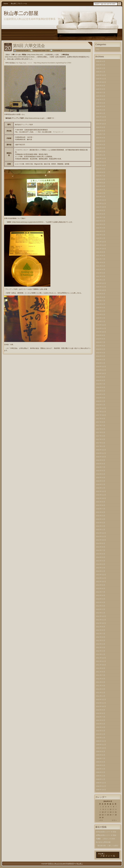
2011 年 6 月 (100, 679)
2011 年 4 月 (100, 686)
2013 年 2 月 (100, 609)
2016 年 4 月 (100, 478)
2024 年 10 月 (101, 124)
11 (108, 809)
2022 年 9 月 (100, 210)
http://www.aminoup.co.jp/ (34, 118)
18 (108, 812)
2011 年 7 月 (100, 675)
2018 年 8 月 (100, 380)
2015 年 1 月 (100, 530)
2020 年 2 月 (100, 318)
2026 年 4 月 (100, 61)
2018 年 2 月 (100, 401)
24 (105, 815)
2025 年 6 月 (100, 96)
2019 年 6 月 (100, 346)
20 (113, 812)
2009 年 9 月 (100, 752)
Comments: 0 (57, 51)
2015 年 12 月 (101, 491)
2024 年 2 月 (100, 152)
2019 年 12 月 (101, 325)
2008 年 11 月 (101, 786)
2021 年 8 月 (100, 256)
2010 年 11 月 (101, 703)
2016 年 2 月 (100, 484)
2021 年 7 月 (100, 259)
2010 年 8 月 (100, 713)
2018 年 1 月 (100, 405)
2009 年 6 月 (100, 762)
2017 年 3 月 (100, 439)
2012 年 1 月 (100, 654)
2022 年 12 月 (101, 200)
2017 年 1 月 (100, 446)
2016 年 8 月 (100, 464)
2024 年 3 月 (100, 148)
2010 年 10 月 (101, 706)
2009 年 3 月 (100, 772)
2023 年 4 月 (100, 186)
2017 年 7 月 (100, 426)
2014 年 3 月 (100, 564)
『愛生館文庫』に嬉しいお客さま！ (107, 846)
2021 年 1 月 (100, 280)
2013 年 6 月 (100, 595)
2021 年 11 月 (101, 245)
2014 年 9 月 (100, 543)
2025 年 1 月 (100, 113)
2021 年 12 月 (101, 242)
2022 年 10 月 (101, 207)
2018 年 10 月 (101, 373)
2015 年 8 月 (100, 505)
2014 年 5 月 (100, 557)
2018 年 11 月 (101, 370)
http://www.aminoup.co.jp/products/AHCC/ (28, 222)
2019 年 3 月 (100, 356)
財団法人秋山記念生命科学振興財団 (61, 864)
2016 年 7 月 (100, 467)
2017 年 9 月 (100, 419)
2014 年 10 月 (101, 540)
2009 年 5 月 (100, 765)
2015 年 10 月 (101, 498)
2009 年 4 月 (100, 769)
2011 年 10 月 (101, 665)
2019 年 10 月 (101, 332)
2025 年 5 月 (100, 100)
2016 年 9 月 (100, 460)
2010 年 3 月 (100, 731)
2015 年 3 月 (100, 523)
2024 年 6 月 (100, 138)
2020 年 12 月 (101, 283)
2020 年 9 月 (100, 294)
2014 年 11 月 (101, 536)
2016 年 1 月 (100, 488)
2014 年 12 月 (101, 533)
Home (6, 4)
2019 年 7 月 (100, 342)
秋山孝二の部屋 (21, 13)
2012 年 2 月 (100, 651)
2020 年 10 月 (101, 290)
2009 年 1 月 (100, 779)
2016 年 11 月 (101, 453)
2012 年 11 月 (101, 620)
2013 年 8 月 (100, 589)
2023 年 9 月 (100, 169)
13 (113, 809)
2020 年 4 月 (100, 311)
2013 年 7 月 (100, 592)
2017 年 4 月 (100, 436)
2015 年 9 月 (100, 502)
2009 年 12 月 (101, 741)
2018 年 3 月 (100, 398)
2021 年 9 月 (100, 252)
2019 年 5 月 (100, 349)
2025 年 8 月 (100, 89)
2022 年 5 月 (100, 224)
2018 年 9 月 (100, 377)
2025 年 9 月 (100, 86)
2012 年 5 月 (100, 641)
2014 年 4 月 (100, 561)
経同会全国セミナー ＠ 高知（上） (106, 836)
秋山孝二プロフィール (19, 4)
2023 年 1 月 (100, 197)
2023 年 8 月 (100, 172)
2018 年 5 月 (100, 391)
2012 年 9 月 (100, 627)
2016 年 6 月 (100, 471)
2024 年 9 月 (100, 127)
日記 (48, 51)
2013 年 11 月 (101, 578)
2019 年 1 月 (100, 363)
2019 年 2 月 (100, 360)
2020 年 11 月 (101, 287)
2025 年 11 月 (101, 79)
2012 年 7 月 (100, 634)
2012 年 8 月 (100, 630)
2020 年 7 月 (100, 301)
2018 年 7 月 (100, 384)
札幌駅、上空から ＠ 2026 (105, 839)
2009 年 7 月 (100, 758)
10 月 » (114, 820)
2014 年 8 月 (100, 547)
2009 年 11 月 (101, 745)
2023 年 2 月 (100, 193)
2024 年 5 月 (100, 141)
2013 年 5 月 (100, 599)
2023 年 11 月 (101, 162)
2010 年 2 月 (100, 734)
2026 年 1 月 (100, 72)
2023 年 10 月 (101, 165)
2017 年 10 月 (101, 415)
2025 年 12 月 (101, 75)
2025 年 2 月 (100, 110)
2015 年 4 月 (100, 519)
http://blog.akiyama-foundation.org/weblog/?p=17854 (52, 63)
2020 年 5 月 (100, 308)
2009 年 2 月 (100, 776)
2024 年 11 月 (101, 120)
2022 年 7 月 (100, 217)
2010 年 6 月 (100, 720)
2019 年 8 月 (100, 339)
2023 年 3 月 (100, 190)
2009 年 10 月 (101, 748)
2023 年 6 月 (100, 179)
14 (116, 809)
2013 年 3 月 (100, 606)
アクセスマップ (58, 132)
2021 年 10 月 (101, 249)
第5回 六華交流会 (29, 46)
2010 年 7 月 (100, 717)
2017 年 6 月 (100, 429)
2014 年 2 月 (100, 568)
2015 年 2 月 (100, 526)
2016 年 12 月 (101, 450)
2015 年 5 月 (100, 516)
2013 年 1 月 (100, 613)
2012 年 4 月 (100, 644)
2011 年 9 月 (100, 668)
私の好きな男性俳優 (103, 842)
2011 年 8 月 (100, 672)
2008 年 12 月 (101, 783)
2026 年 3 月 (100, 65)
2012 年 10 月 (101, 623)
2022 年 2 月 (100, 235)
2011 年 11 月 (101, 661)
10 (105, 809)
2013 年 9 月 (100, 585)
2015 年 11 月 (101, 495)
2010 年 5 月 (100, 724)
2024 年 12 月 (101, 117)
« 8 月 (101, 820)
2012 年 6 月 (100, 637)
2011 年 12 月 (101, 658)
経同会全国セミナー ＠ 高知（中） (106, 832)
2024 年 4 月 (100, 145)
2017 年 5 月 (100, 432)
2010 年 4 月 (100, 727)
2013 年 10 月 (101, 582)
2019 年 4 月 (100, 353)
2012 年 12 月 (101, 616)
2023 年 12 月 (101, 158)
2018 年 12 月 (101, 367)
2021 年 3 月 (100, 273)
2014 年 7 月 (100, 550)
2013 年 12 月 (101, 575)
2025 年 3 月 (100, 106)
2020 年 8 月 (100, 297)
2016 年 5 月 (100, 474)
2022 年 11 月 (101, 204)
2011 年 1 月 (100, 696)
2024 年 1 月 (100, 155)
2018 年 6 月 (100, 387)
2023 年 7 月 (100, 176)
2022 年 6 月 (100, 221)
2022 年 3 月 (100, 231)
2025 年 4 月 (100, 103)
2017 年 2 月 (100, 443)
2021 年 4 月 (100, 269)
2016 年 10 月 (101, 457)
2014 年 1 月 (100, 571)
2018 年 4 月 (100, 394)
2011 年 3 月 (100, 689)
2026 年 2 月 (100, 68)
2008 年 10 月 (101, 790)
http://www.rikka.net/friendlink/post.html (20, 57)
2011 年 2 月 (100, 693)
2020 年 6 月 (100, 304)
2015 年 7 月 (100, 509)
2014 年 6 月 (100, 554)
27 (113, 815)
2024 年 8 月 (100, 131)
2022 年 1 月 (100, 238)
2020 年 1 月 (100, 321)
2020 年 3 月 (100, 315)
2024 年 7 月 (100, 134)
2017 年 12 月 (101, 408)
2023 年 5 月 (100, 183)
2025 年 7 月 (100, 93)
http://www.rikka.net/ (35, 55)
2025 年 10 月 (101, 82)
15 (100, 812)
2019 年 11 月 (101, 328)
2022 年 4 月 (100, 228)
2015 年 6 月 (100, 512)
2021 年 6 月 (100, 263)
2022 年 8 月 (100, 214)
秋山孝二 (80, 864)
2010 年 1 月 (100, 738)
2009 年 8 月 (100, 755)
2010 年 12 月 (101, 699)
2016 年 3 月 (100, 481)
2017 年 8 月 (100, 422)
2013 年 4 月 (100, 602)
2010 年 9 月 (100, 710)
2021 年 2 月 (100, 276)
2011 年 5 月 (100, 682)
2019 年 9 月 (100, 335)
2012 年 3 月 (100, 647)
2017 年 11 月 (101, 412)
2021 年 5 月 (100, 266)
